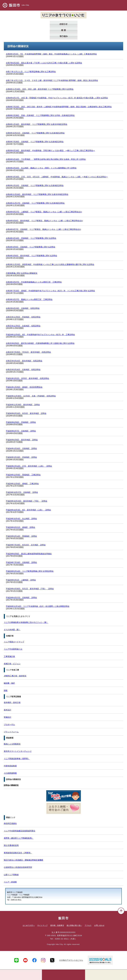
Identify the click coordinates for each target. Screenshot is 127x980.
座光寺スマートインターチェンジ (18, 751)
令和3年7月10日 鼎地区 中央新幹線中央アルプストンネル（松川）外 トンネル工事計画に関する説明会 (50, 291)
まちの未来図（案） (12, 630)
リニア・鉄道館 (10, 882)
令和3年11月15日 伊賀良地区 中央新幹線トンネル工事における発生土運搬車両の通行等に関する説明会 (50, 264)
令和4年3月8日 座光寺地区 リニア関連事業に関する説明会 (31, 256)
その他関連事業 (10, 773)
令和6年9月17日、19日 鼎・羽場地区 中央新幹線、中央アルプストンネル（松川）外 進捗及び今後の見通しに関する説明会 (57, 98)
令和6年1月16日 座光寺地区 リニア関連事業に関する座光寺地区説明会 (37, 124)
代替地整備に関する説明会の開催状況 (22, 273)
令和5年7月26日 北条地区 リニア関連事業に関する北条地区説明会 (35, 142)
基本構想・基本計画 (12, 702)
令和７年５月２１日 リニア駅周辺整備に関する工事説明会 (31, 72)
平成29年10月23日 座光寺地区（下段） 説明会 (27, 501)
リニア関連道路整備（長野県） (17, 759)
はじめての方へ (29, 925)
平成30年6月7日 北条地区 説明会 (21, 431)
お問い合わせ (99, 925)
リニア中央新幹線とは (13, 649)
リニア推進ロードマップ (14, 642)
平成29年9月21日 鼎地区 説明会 (21, 527)
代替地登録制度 (10, 766)
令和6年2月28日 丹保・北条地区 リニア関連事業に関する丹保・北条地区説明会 (40, 115)
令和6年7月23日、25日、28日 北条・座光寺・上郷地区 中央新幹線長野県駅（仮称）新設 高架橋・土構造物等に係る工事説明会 (59, 107)
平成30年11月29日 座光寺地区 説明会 (23, 405)
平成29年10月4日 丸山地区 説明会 (21, 519)
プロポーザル (9, 725)
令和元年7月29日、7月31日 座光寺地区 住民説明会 (28, 352)
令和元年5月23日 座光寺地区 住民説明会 (24, 361)
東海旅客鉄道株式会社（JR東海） (18, 853)
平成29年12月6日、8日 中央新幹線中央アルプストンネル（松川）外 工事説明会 (40, 335)
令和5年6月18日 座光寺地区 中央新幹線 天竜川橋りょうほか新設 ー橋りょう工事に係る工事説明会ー (50, 151)
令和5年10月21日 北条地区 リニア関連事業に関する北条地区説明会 (35, 133)
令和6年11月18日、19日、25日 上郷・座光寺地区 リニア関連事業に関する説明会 (40, 89)
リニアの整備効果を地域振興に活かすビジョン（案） (26, 622)
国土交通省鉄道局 (11, 845)
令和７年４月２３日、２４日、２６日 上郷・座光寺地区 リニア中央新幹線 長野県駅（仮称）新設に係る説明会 (52, 80)
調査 (6, 690)
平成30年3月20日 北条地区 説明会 (21, 448)
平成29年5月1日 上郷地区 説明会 (21, 580)
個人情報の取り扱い (74, 925)
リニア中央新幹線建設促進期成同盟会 (20, 831)
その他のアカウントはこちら (71, 960)
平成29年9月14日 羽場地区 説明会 (21, 536)
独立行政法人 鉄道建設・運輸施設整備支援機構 (23, 860)
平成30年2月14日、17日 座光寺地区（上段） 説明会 (29, 466)
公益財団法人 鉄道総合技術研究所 (18, 867)
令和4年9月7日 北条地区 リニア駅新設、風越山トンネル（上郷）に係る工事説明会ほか (43, 229)
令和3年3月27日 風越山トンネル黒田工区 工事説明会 (29, 299)
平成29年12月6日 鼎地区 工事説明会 (22, 484)
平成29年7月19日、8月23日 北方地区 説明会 (26, 545)
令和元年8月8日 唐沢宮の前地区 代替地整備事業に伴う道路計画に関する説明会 (40, 343)
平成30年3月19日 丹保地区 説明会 (21, 457)
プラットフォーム (11, 732)
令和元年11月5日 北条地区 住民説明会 (23, 326)
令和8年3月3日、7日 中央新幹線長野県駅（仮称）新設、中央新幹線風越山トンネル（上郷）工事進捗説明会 (51, 54)
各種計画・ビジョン (12, 664)
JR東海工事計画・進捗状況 (15, 676)
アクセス (88, 925)
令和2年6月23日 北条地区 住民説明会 (23, 308)
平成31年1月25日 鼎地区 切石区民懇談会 (24, 387)
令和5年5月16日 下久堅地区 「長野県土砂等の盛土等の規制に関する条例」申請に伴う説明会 (46, 159)
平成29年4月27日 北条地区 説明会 (21, 598)
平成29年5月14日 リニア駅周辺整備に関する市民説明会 (30, 571)
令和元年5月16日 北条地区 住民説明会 (23, 370)
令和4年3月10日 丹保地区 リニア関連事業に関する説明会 (31, 238)
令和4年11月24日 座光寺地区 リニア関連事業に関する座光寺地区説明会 (37, 194)
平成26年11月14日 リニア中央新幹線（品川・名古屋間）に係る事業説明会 (38, 606)
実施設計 (8, 717)
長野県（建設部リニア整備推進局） (19, 838)
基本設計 (8, 710)
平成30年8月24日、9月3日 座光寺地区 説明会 (26, 413)
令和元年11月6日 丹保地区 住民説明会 (23, 317)
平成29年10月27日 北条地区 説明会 (22, 492)
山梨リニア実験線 (11, 875)
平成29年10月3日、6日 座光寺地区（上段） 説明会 (28, 510)
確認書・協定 (9, 683)
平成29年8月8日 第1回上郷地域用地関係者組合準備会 (29, 554)
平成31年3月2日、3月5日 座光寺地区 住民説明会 (27, 378)
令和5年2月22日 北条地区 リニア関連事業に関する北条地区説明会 (35, 185)
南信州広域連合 (10, 823)
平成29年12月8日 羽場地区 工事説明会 (23, 475)
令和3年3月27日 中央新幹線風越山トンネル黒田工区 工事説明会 (34, 282)
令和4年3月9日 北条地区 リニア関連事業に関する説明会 (31, 247)
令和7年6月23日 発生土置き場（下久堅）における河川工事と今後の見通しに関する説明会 (44, 63)
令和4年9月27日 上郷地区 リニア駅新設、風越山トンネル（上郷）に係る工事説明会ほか (44, 212)
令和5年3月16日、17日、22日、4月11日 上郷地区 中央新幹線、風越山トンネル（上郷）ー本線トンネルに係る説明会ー (57, 177)
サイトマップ (42, 925)
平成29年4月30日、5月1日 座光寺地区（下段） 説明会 (30, 589)
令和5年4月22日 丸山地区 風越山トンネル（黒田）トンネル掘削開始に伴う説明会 (41, 168)
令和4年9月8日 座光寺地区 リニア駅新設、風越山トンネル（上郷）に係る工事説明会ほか (44, 221)
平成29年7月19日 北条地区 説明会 (21, 562)
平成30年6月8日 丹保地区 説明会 (21, 422)
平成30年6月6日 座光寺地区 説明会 (22, 440)
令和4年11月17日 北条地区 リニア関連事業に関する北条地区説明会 (35, 203)
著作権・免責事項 (57, 925)
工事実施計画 (9, 656)
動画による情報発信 (12, 744)
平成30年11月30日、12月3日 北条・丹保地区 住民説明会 (31, 396)
